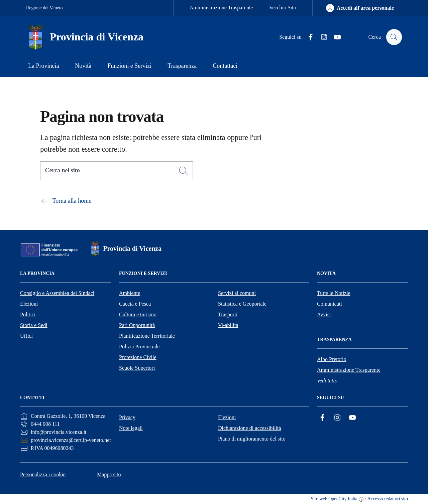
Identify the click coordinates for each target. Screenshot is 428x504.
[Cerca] (184, 171)
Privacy (127, 417)
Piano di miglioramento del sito (252, 439)
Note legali (131, 428)
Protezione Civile (138, 357)
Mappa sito (109, 474)
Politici (28, 314)
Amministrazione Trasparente (221, 8)
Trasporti (228, 314)
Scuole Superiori (137, 368)
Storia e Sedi (34, 325)
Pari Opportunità (137, 325)
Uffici (26, 336)
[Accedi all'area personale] (360, 8)
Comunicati (330, 304)
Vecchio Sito (282, 8)
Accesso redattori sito (388, 499)
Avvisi (324, 314)
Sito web (319, 499)
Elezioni (29, 304)
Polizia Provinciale (139, 347)
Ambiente (130, 293)
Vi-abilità (228, 325)
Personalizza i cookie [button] (43, 474)
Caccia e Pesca (135, 304)
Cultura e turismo (138, 314)
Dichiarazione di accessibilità (249, 428)
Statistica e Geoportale (242, 304)
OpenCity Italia (343, 499)
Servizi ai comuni (237, 293)
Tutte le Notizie (334, 293)
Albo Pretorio (332, 359)
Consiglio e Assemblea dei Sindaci (57, 293)
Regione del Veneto (44, 8)
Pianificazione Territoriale (147, 336)
